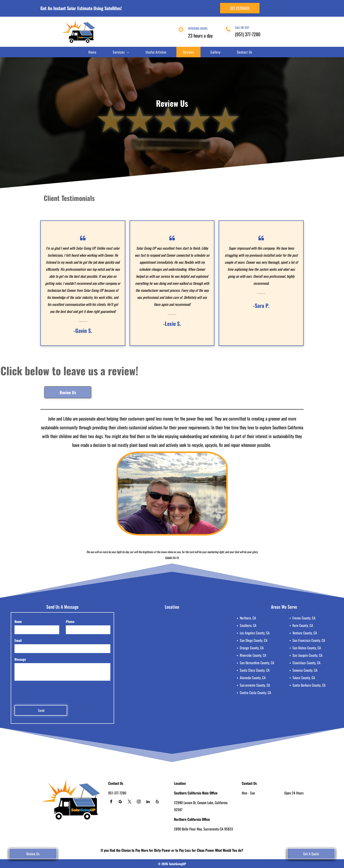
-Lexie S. (172, 323)
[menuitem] (94, 52)
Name (18, 621)
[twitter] (129, 802)
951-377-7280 (117, 793)
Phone (70, 621)
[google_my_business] (120, 802)
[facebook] (111, 802)
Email (18, 640)
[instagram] (139, 802)
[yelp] (157, 802)
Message (20, 659)
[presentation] (48, 692)
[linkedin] (148, 802)
